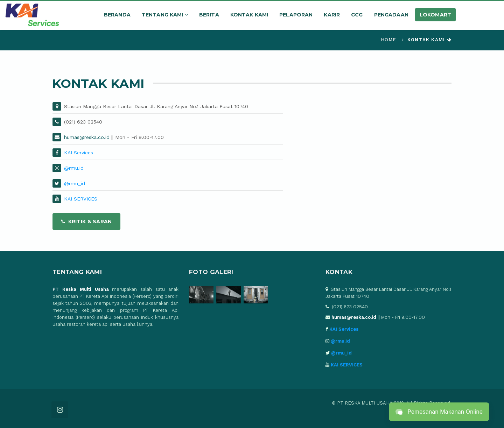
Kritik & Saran (86, 222)
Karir (332, 15)
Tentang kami (165, 15)
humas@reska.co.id (87, 137)
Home (389, 40)
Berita (209, 15)
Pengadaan (391, 15)
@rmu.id (74, 168)
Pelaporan (296, 15)
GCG (357, 15)
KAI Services (79, 153)
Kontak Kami (249, 15)
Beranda (117, 15)
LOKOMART (435, 15)
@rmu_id (75, 183)
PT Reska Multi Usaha (81, 289)
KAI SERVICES (81, 199)
